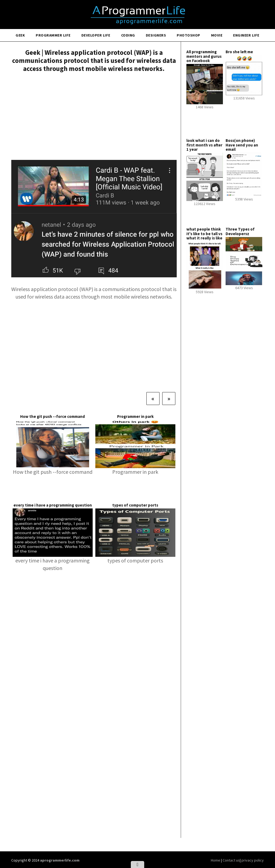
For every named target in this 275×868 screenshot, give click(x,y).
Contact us (231, 860)
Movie (217, 35)
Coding (128, 35)
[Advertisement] (94, 117)
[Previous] (153, 399)
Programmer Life (53, 35)
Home (216, 860)
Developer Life (96, 35)
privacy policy (253, 860)
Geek (20, 35)
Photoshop (189, 35)
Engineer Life (246, 35)
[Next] (169, 399)
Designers (156, 35)
